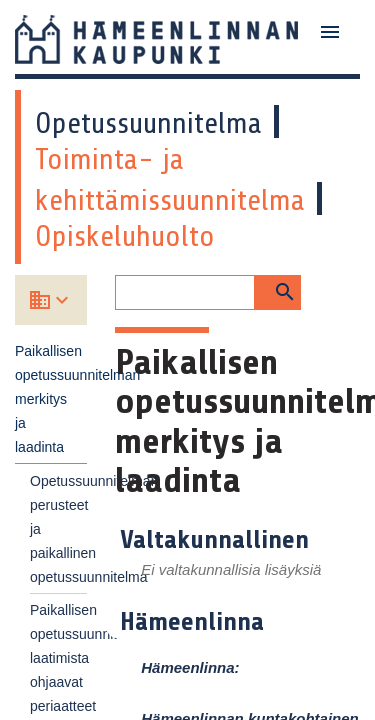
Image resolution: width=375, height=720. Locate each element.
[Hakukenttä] (184, 292)
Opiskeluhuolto (125, 236)
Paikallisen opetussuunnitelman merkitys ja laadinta (51, 399)
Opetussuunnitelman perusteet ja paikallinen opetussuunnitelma (58, 529)
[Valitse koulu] (65, 300)
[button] (278, 292)
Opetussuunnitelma (148, 123)
